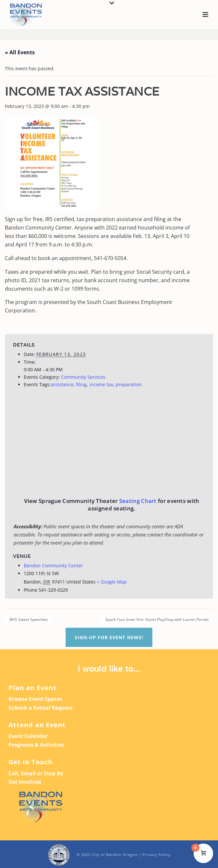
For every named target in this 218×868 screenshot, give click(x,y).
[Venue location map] (164, 440)
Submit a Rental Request (41, 708)
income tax (101, 384)
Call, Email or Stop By (36, 773)
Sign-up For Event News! (109, 637)
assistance (62, 384)
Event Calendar (28, 736)
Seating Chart (138, 501)
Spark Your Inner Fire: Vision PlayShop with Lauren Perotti (157, 619)
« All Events (20, 52)
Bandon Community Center (53, 566)
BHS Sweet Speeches (28, 619)
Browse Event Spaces (35, 699)
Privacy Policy (157, 855)
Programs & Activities (36, 745)
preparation (129, 384)
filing (81, 384)
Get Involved (25, 782)
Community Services (83, 377)
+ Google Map (112, 582)
